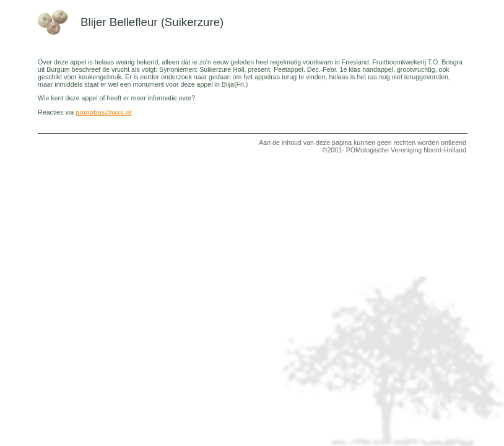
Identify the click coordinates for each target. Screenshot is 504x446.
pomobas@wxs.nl (103, 112)
